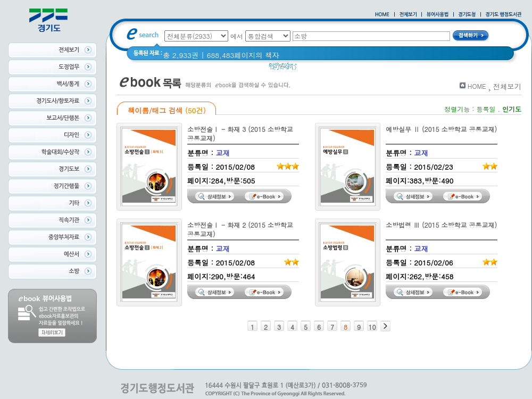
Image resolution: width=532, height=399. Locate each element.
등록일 (486, 109)
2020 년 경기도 (380, 69)
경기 (340, 69)
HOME (477, 86)
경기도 (314, 69)
